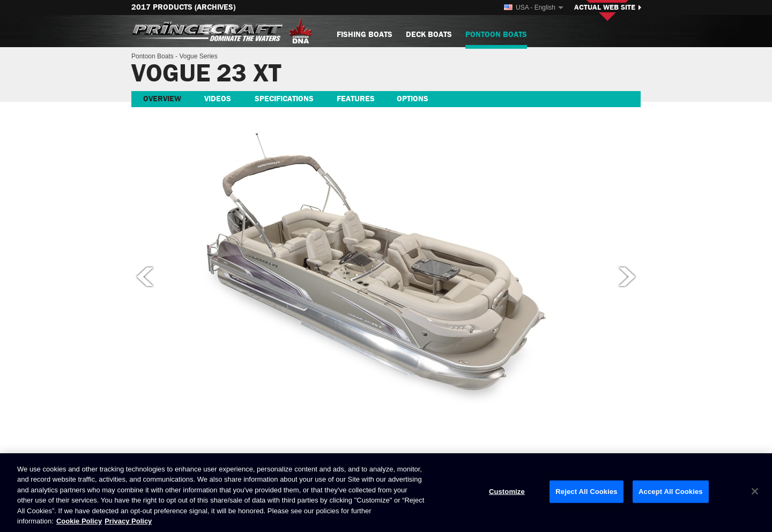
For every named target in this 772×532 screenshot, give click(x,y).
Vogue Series (198, 56)
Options (413, 99)
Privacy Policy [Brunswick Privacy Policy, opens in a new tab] (128, 521)
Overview (162, 99)
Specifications (284, 99)
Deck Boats (429, 35)
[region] (386, 493)
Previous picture (144, 276)
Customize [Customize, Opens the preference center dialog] (507, 492)
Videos (218, 99)
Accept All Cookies (671, 492)
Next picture (628, 276)
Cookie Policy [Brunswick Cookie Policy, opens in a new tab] (79, 521)
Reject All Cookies (586, 492)
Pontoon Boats (496, 39)
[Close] (755, 491)
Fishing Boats (365, 35)
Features (356, 99)
